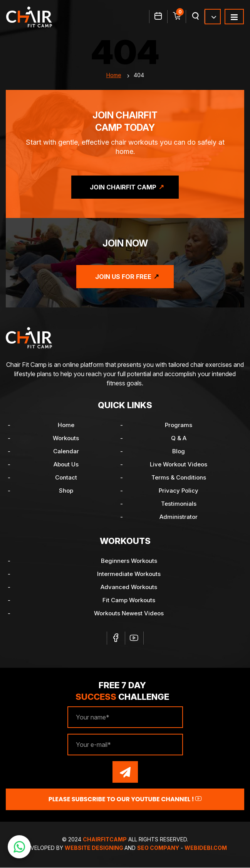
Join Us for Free (123, 277)
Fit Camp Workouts (129, 600)
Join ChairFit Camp (123, 187)
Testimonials (179, 504)
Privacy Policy (179, 491)
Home (114, 75)
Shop (66, 491)
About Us (66, 465)
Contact (66, 478)
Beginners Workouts (129, 561)
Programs (179, 425)
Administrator (179, 517)
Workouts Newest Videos (129, 614)
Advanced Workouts (129, 587)
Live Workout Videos (179, 465)
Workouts (66, 438)
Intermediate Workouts (129, 574)
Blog (179, 452)
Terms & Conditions (179, 478)
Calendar (66, 452)
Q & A (179, 438)
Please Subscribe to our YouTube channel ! (125, 800)
